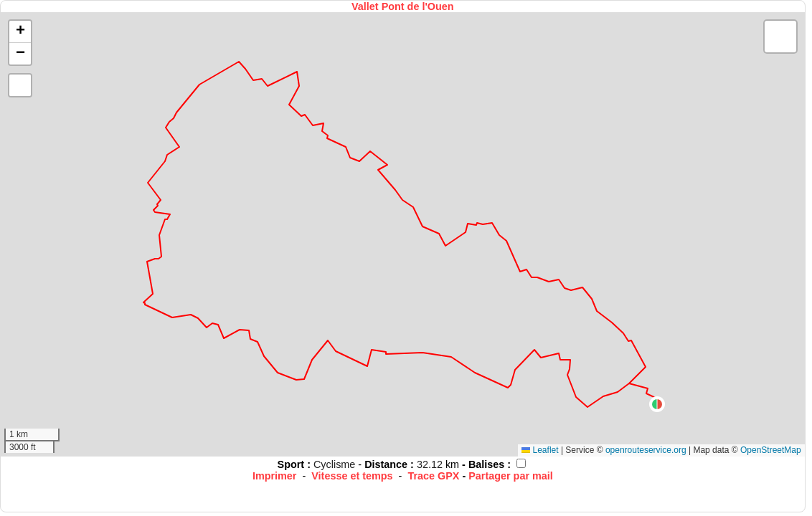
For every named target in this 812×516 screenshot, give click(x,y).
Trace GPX (433, 476)
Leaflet (540, 450)
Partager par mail (511, 476)
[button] (657, 404)
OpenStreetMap (771, 450)
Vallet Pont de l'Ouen (403, 6)
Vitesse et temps (352, 476)
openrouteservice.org (646, 450)
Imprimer (275, 476)
